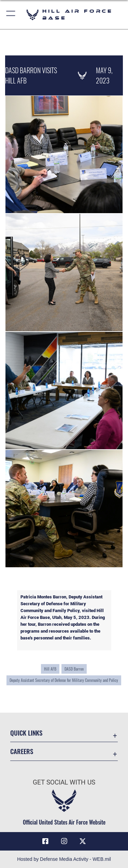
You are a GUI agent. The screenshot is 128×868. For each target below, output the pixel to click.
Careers (22, 751)
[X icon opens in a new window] (83, 841)
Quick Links (26, 733)
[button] (11, 15)
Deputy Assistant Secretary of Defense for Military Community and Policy (64, 680)
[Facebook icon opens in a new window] (45, 841)
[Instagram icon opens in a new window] (64, 841)
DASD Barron (74, 669)
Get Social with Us (64, 782)
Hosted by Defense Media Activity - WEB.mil (64, 859)
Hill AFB (50, 669)
